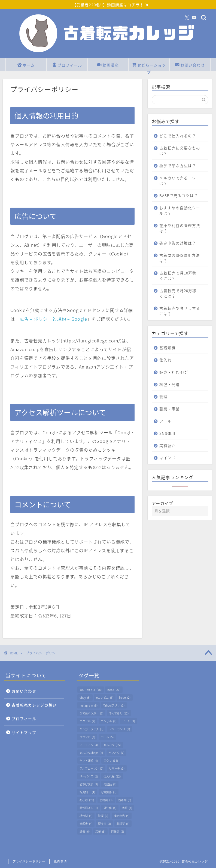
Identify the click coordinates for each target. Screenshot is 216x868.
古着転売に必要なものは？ (178, 151)
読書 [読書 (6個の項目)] (85, 832)
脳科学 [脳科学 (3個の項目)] (123, 824)
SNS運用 (167, 439)
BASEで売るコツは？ (175, 198)
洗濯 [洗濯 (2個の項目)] (103, 816)
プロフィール (67, 66)
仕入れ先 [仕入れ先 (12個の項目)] (112, 777)
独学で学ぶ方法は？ (178, 166)
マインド (168, 463)
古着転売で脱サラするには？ (178, 317)
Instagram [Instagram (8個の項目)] (89, 706)
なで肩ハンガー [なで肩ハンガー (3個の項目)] (91, 714)
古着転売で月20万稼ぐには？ (178, 299)
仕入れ (165, 366)
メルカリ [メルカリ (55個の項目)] (112, 745)
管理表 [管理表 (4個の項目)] (86, 824)
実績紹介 (168, 451)
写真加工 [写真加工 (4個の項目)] (87, 792)
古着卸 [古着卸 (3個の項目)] (125, 800)
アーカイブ (162, 509)
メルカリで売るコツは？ (178, 181)
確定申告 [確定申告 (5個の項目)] (122, 816)
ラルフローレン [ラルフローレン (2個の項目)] (91, 769)
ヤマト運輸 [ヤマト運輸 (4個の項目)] (89, 761)
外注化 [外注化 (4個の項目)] (110, 808)
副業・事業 (170, 414)
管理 (163, 402)
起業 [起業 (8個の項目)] (100, 832)
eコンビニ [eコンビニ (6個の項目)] (105, 698)
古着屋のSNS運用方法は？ (178, 264)
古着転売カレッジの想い (34, 705)
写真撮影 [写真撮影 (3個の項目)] (109, 792)
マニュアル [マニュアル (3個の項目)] (89, 745)
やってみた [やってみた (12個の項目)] (119, 714)
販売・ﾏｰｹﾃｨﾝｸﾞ (174, 378)
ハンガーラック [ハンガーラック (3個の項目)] (91, 729)
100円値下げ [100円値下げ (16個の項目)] (91, 690)
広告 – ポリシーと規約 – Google (53, 319)
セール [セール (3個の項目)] (128, 721)
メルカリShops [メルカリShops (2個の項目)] (91, 753)
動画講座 (108, 66)
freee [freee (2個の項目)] (125, 698)
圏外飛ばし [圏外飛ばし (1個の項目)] (89, 808)
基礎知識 (168, 353)
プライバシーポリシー (29, 862)
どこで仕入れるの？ (178, 136)
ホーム (26, 66)
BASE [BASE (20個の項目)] (114, 690)
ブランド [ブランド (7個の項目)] (87, 737)
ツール (165, 427)
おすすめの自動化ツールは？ (178, 216)
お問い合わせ (190, 66)
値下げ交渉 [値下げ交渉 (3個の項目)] (89, 784)
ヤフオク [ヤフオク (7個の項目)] (116, 753)
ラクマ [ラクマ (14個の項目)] (111, 761)
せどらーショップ (149, 67)
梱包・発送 (170, 390)
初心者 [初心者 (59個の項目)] (87, 800)
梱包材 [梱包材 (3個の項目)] (86, 816)
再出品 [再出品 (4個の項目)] (110, 784)
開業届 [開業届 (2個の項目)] (118, 832)
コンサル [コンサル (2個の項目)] (109, 721)
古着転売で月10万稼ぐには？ (178, 281)
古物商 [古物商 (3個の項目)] (106, 800)
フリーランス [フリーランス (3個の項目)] (119, 729)
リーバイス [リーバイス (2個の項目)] (89, 777)
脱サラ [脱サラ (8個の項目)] (104, 824)
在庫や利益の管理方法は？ (178, 234)
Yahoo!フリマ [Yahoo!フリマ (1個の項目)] (114, 706)
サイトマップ (24, 733)
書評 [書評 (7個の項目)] (127, 808)
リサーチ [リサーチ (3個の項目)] (117, 769)
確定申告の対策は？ (178, 249)
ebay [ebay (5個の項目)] (85, 698)
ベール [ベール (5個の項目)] (107, 737)
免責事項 (60, 862)
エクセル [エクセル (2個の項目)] (87, 721)
